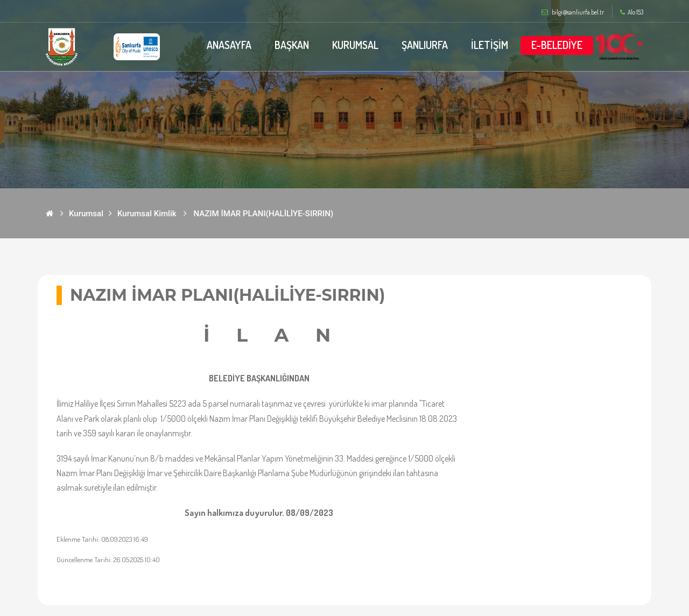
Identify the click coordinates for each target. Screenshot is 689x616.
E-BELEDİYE (557, 45)
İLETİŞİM (490, 45)
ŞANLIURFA (425, 45)
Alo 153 (632, 12)
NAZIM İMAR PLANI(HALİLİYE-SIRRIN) (264, 214)
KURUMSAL (355, 45)
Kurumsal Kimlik (147, 214)
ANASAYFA (227, 45)
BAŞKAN (290, 45)
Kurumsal (86, 214)
